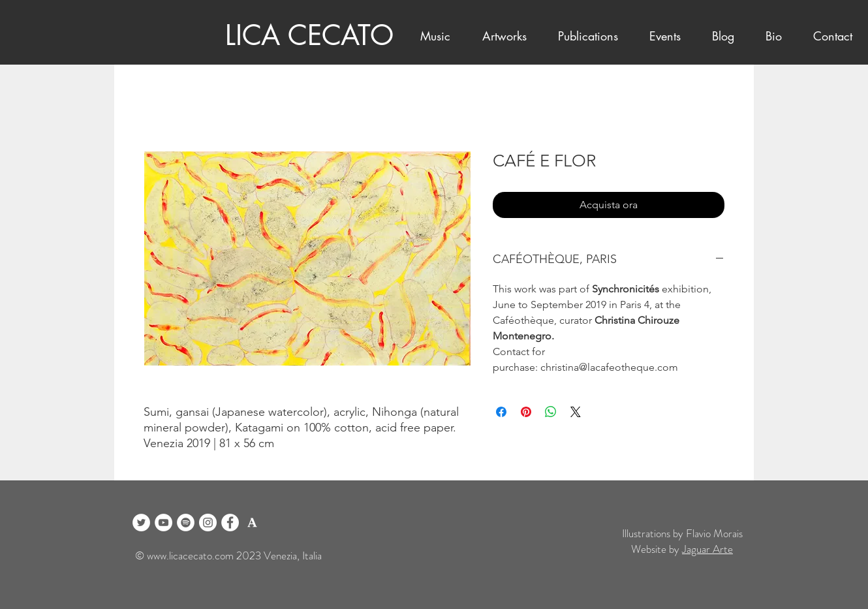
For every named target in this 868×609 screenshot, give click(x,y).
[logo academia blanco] (252, 523)
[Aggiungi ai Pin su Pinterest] (526, 412)
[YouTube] (163, 523)
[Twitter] (141, 523)
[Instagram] (208, 523)
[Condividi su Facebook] (501, 412)
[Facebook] (230, 523)
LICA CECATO (309, 35)
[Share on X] (576, 412)
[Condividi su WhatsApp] (551, 412)
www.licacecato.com (190, 555)
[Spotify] (186, 523)
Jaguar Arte (707, 549)
